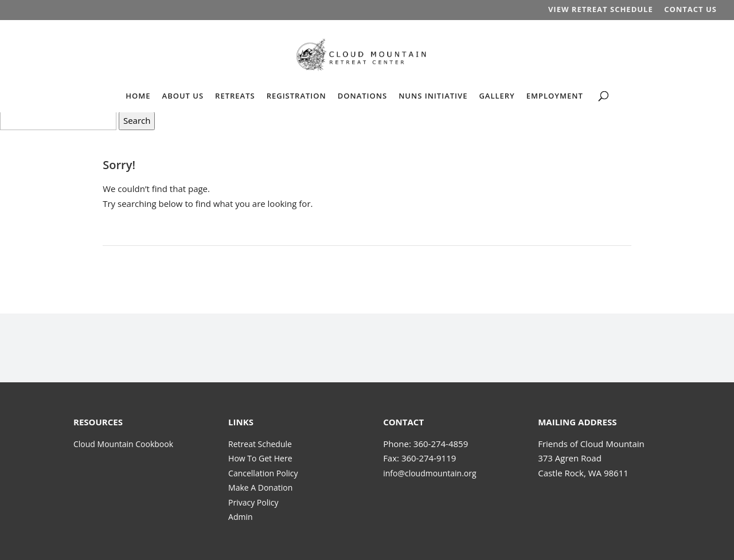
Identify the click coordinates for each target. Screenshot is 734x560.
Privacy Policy (253, 502)
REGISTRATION (296, 96)
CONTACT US (690, 10)
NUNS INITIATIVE (433, 96)
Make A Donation (260, 487)
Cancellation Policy (263, 473)
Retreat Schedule (260, 444)
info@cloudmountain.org (430, 473)
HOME (138, 96)
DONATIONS (362, 96)
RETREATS (235, 96)
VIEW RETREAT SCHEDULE (601, 10)
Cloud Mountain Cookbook (123, 444)
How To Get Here (260, 458)
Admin (241, 517)
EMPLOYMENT (555, 96)
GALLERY (497, 96)
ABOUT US (183, 96)
